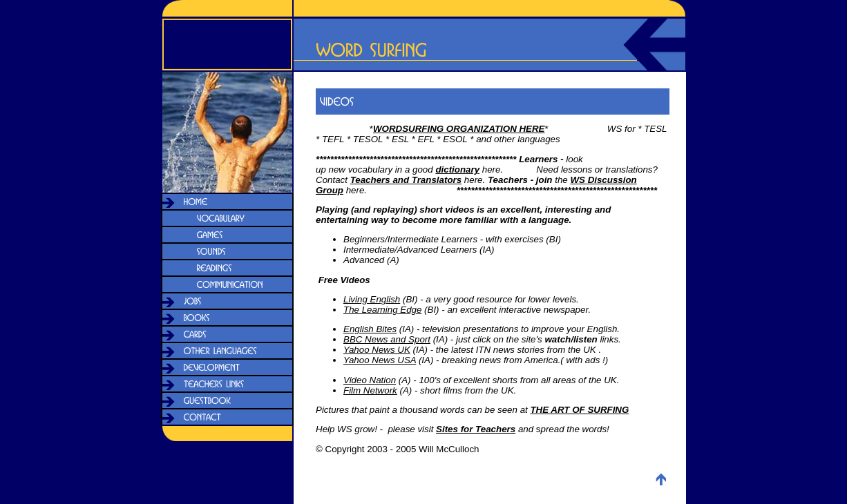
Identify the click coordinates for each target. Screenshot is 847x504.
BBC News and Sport (387, 339)
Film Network (370, 390)
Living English (372, 299)
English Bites (370, 329)
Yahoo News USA (380, 360)
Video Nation (370, 380)
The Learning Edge (382, 310)
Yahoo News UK (377, 350)
